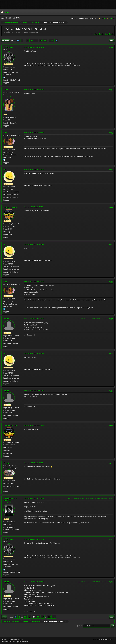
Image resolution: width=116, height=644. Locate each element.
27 (45, 40)
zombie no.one (10, 207)
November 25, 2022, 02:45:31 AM (34, 207)
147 (52, 40)
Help (93, 639)
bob (5, 133)
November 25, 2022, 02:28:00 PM (34, 353)
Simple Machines (18, 639)
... (25, 40)
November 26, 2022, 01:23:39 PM (34, 463)
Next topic (109, 34)
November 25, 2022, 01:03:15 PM (34, 282)
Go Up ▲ (111, 639)
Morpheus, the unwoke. (10, 499)
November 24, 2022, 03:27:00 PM (34, 170)
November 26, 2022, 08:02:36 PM (34, 582)
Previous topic (97, 34)
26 (41, 40)
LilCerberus (9, 47)
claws (6, 319)
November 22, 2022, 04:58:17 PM (34, 47)
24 (32, 40)
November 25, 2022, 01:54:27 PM (34, 319)
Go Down (6, 40)
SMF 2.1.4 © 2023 (8, 639)
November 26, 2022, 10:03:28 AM (34, 425)
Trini (6, 90)
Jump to (80, 626)
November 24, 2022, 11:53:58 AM (34, 133)
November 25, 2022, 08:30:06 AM (34, 244)
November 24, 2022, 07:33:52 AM (34, 90)
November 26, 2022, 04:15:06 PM (34, 498)
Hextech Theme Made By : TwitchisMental (15, 642)
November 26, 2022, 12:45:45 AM (34, 391)
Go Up (4, 617)
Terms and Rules (102, 639)
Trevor (7, 463)
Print (112, 40)
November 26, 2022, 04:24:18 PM (34, 539)
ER (4, 170)
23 (28, 40)
